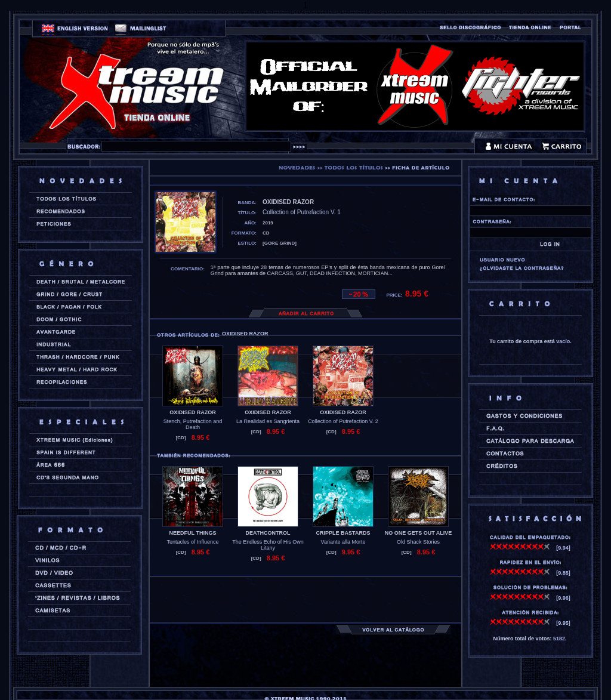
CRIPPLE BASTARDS (343, 533)
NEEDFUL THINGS (193, 533)
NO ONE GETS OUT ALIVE (419, 533)
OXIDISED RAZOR (193, 412)
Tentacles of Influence (192, 542)
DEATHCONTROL (268, 533)
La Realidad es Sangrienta (268, 421)
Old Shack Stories (418, 542)
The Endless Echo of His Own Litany (268, 545)
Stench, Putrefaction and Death (193, 424)
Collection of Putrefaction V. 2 (343, 421)
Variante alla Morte (343, 542)
